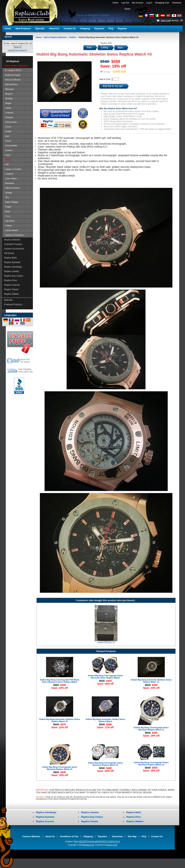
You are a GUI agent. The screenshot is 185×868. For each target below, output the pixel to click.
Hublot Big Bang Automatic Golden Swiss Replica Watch (106, 720)
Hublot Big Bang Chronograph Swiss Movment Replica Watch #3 (105, 764)
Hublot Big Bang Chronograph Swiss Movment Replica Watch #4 (151, 764)
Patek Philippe (11, 202)
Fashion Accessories (14, 249)
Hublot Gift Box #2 (106, 642)
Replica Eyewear (12, 262)
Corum (8, 127)
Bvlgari (8, 103)
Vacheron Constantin (14, 235)
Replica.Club (89, 845)
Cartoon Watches (31, 837)
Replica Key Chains (14, 276)
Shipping (85, 29)
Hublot (72, 37)
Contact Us (70, 29)
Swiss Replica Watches (55, 37)
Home (115, 3)
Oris (7, 197)
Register (122, 29)
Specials (40, 29)
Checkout (177, 3)
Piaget (7, 207)
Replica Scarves (12, 285)
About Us (54, 29)
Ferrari (8, 141)
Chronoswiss (10, 122)
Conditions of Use (69, 837)
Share (127, 9)
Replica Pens (11, 280)
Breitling (8, 98)
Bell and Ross (11, 84)
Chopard (8, 117)
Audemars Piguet (12, 75)
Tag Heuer (9, 221)
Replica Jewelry (12, 271)
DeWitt (8, 131)
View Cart (165, 20)
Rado (7, 211)
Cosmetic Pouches (13, 244)
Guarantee (117, 837)
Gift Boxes (9, 253)
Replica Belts (10, 258)
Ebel (7, 136)
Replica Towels (11, 289)
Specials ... (9, 300)
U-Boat (8, 226)
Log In (149, 3)
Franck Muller (11, 146)
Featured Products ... (14, 304)
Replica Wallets (12, 294)
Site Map (132, 837)
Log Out (125, 3)
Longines (9, 174)
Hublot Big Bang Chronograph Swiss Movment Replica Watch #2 (60, 768)
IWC (7, 164)
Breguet (8, 94)
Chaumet (9, 113)
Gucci (7, 155)
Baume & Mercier (12, 80)
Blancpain (9, 89)
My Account (138, 3)
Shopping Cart (162, 3)
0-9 (118, 842)
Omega (8, 193)
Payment (99, 29)
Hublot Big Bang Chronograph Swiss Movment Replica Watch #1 (151, 729)
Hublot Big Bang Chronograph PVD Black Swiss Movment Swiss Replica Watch (60, 681)
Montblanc (9, 183)
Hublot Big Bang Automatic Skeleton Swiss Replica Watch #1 (151, 681)
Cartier (8, 108)
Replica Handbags (13, 267)
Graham (8, 150)
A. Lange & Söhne (13, 70)
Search (8, 37)
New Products (23, 29)
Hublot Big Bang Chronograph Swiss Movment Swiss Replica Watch (105, 677)
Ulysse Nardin (11, 230)
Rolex (7, 216)
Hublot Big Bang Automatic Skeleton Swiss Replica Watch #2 (60, 720)
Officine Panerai (12, 188)
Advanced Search (18, 50)
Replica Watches (12, 240)
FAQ (111, 29)
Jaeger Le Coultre (13, 169)
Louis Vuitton (10, 178)
